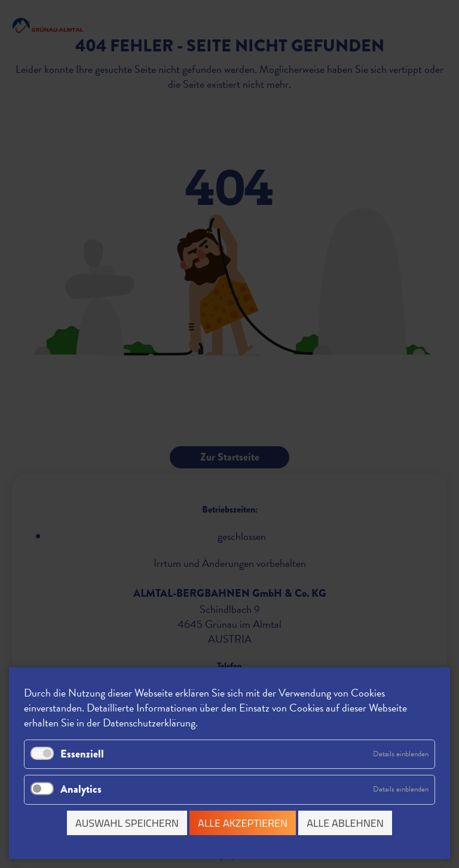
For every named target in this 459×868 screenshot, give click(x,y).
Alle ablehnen (345, 823)
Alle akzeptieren (243, 823)
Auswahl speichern (127, 823)
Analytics (81, 789)
